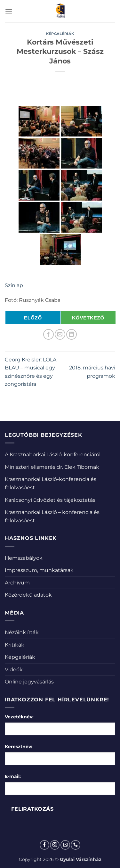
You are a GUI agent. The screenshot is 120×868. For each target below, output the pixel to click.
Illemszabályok (24, 558)
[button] (9, 11)
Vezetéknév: (19, 717)
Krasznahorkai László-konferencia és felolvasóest (51, 483)
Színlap (14, 285)
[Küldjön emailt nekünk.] (65, 845)
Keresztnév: (19, 747)
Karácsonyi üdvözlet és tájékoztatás (50, 500)
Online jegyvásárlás (29, 682)
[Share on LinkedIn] (72, 334)
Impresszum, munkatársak (39, 570)
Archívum (17, 583)
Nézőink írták (22, 632)
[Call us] (76, 845)
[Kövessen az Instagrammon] (55, 845)
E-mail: (13, 776)
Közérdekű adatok (28, 595)
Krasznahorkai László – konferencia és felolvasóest (52, 516)
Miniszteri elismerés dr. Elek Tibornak (52, 467)
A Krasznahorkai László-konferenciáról (53, 455)
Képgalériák (60, 34)
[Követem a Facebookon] (44, 845)
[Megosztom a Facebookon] (48, 334)
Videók (14, 670)
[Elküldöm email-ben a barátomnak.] (60, 334)
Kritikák (15, 645)
